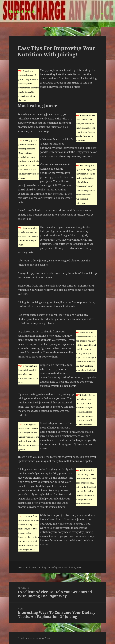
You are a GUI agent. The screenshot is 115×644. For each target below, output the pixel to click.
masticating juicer (73, 567)
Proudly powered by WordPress (34, 638)
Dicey (43, 567)
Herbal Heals (23, 12)
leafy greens (57, 567)
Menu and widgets (102, 18)
